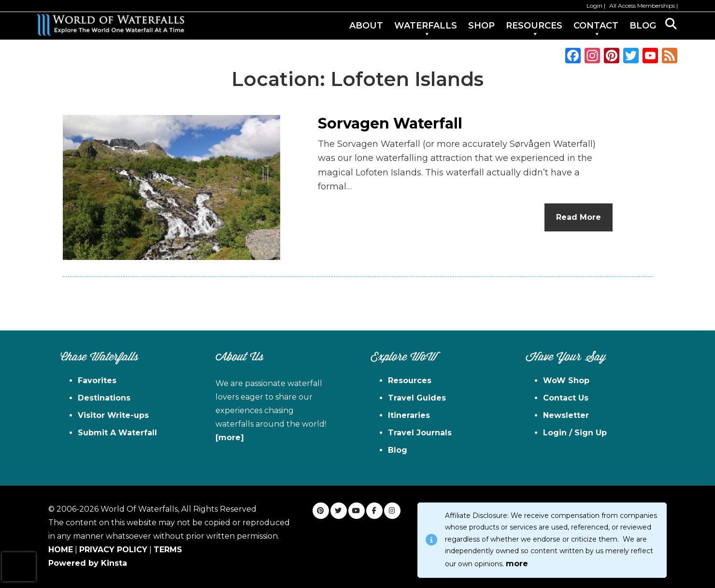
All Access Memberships (642, 6)
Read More (579, 217)
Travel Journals (420, 433)
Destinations (104, 398)
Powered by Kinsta (88, 563)
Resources (410, 380)
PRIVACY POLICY (113, 550)
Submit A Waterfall (117, 433)
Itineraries (409, 415)
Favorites (97, 380)
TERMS (168, 550)
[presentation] (19, 567)
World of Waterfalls (110, 25)
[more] (230, 437)
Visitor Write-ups (113, 415)
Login (594, 6)
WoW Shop (566, 380)
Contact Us (566, 398)
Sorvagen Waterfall (390, 123)
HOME (61, 550)
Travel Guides (417, 398)
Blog (398, 450)
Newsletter (566, 415)
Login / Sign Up (575, 433)
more (517, 564)
